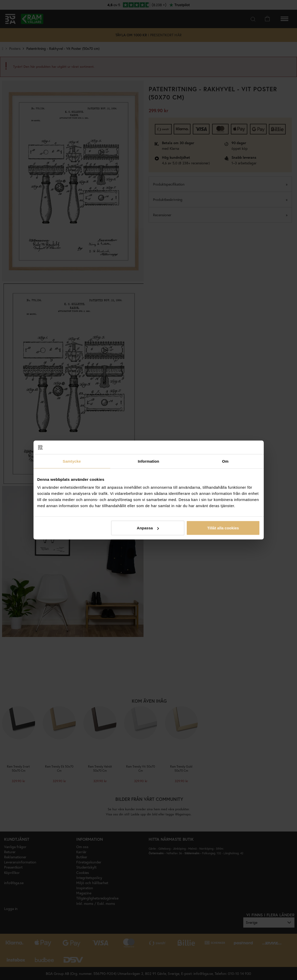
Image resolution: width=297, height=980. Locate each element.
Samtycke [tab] (72, 461)
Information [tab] (149, 461)
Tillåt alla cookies (223, 528)
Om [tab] (225, 461)
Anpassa (148, 528)
